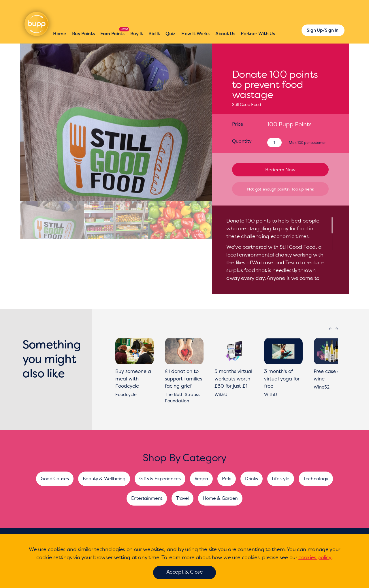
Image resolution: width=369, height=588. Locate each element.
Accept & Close (185, 572)
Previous (330, 329)
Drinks (252, 479)
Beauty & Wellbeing (104, 479)
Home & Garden (220, 498)
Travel (182, 498)
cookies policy (315, 557)
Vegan (201, 479)
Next (336, 329)
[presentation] (32, 122)
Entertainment (147, 498)
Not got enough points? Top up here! (280, 189)
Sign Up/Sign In (323, 30)
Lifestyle (281, 479)
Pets (227, 479)
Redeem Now (280, 170)
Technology (316, 479)
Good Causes (55, 479)
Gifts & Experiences (160, 479)
